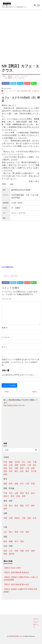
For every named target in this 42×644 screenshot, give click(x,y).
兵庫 (11, 518)
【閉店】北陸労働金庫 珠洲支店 (16, 572)
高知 (22, 541)
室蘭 (16, 465)
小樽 (29, 465)
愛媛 (11, 541)
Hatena (20, 83)
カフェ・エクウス (11, 276)
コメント (6, 299)
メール (5, 337)
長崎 (5, 554)
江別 (27, 468)
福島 (16, 484)
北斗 (24, 462)
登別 (5, 471)
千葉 (5, 493)
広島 (22, 532)
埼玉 (11, 493)
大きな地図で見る (8, 267)
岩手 (22, 484)
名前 (5, 328)
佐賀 (5, 551)
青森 (5, 484)
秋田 (11, 484)
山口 (5, 532)
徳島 (5, 541)
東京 (27, 493)
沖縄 (22, 551)
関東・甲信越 (32, 91)
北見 (29, 462)
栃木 (19, 91)
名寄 (5, 465)
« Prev (6, 392)
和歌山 (17, 518)
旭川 (11, 468)
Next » (35, 392)
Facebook (6, 83)
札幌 (16, 468)
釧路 (5, 474)
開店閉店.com (18, 636)
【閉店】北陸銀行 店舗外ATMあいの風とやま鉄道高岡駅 (21, 578)
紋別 (22, 471)
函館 (11, 462)
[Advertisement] (21, 36)
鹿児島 (12, 554)
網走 (27, 471)
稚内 (16, 471)
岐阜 (16, 506)
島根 (16, 532)
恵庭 (5, 468)
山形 (27, 484)
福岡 (33, 551)
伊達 (5, 462)
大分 (11, 551)
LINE (34, 83)
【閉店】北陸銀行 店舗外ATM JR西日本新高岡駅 (20, 590)
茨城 (18, 496)
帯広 (35, 465)
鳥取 (27, 532)
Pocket (27, 83)
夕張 (11, 465)
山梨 (16, 493)
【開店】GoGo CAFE (12, 568)
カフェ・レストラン (10, 91)
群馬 (13, 496)
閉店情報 (24, 91)
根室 (22, 468)
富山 (11, 506)
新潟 (22, 493)
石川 (27, 506)
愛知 (22, 506)
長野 (24, 496)
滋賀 (29, 518)
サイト (4, 347)
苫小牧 (34, 471)
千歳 (35, 462)
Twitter (13, 83)
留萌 (33, 468)
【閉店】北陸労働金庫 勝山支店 (16, 584)
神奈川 (6, 496)
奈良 (35, 518)
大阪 (24, 518)
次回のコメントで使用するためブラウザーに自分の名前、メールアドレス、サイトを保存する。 (20, 362)
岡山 (11, 532)
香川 (16, 541)
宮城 (33, 484)
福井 (33, 506)
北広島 (17, 462)
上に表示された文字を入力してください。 (19, 375)
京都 (5, 518)
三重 (5, 506)
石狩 (11, 471)
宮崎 (16, 551)
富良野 (23, 465)
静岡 (5, 509)
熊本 (27, 551)
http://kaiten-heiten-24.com (14, 405)
